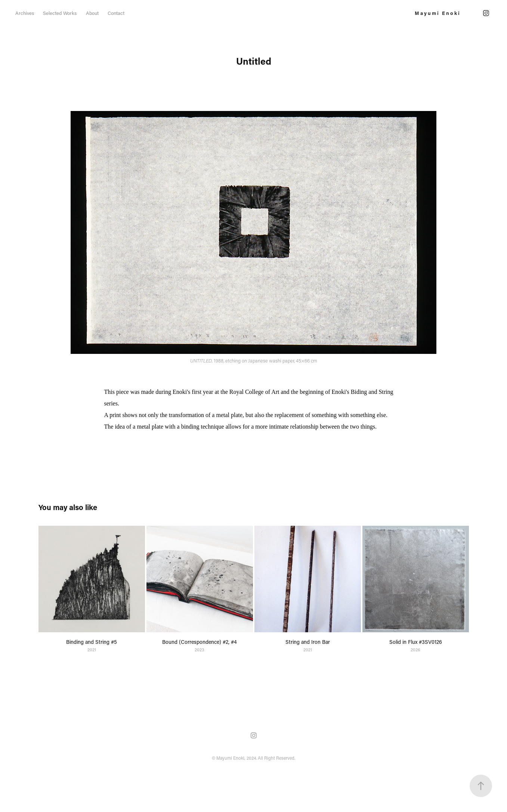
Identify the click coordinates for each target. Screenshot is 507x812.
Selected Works (60, 13)
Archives (25, 13)
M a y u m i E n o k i (437, 13)
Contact (116, 13)
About (92, 13)
